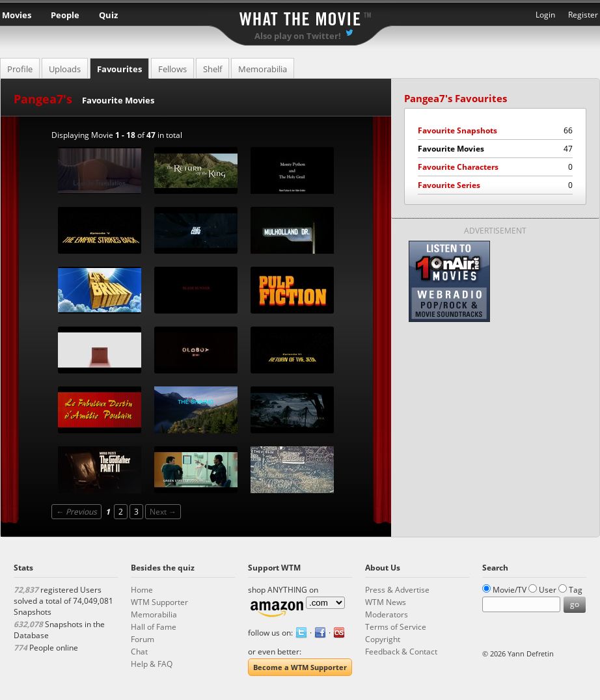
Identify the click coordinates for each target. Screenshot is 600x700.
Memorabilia (263, 69)
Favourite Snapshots (495, 130)
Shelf (212, 69)
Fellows (172, 69)
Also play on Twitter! (298, 36)
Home (142, 590)
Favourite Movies (495, 149)
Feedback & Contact (401, 652)
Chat (139, 652)
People (65, 15)
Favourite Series (495, 185)
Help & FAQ (152, 664)
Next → (163, 512)
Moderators (387, 614)
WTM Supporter (159, 602)
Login (545, 15)
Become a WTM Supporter (300, 667)
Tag (576, 590)
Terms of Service (396, 627)
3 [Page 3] (136, 512)
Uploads (65, 69)
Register (583, 15)
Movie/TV (510, 590)
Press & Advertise (397, 590)
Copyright (383, 639)
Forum (143, 639)
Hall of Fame (154, 627)
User (548, 590)
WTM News (386, 602)
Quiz (108, 15)
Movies (17, 15)
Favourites (119, 69)
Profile (20, 69)
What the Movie (300, 17)
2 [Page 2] (121, 512)
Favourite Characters (495, 167)
